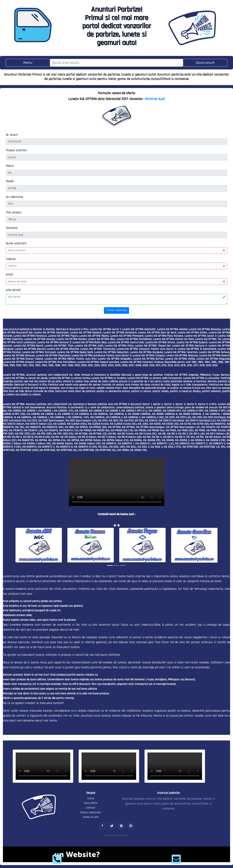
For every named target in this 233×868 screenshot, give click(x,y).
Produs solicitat (16, 150)
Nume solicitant (16, 243)
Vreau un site (91, 817)
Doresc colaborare (91, 813)
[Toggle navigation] (28, 63)
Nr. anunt (12, 135)
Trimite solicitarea (117, 310)
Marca (10, 166)
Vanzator (12, 228)
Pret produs (14, 212)
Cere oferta (91, 803)
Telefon (11, 259)
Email (9, 274)
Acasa (91, 798)
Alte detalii (13, 290)
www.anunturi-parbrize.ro (17, 329)
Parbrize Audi (155, 99)
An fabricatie (14, 197)
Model (10, 181)
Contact (91, 808)
